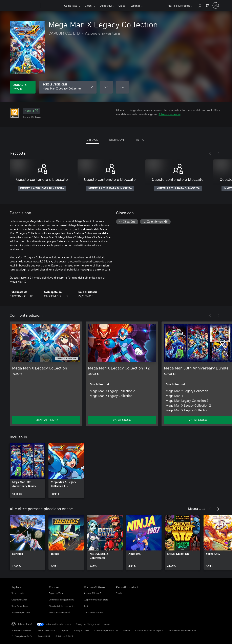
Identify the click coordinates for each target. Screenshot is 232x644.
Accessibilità (44, 636)
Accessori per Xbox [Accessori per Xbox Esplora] (21, 612)
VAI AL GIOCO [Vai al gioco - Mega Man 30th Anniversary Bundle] (198, 420)
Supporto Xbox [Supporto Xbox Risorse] (56, 593)
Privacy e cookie (81, 630)
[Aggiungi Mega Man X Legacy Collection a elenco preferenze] (106, 87)
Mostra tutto (197, 508)
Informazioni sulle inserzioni (182, 630)
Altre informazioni (170, 114)
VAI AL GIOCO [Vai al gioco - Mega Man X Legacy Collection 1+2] (122, 420)
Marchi (126, 630)
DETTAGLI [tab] (92, 140)
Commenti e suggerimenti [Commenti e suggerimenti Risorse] (62, 600)
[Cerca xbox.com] (199, 5)
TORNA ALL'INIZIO (46, 420)
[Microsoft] (25, 6)
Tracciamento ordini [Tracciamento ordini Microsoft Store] (93, 612)
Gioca (122, 6)
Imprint (65, 630)
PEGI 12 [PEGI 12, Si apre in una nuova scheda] (31, 111)
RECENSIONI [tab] (117, 140)
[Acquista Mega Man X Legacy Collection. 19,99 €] (23, 87)
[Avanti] (218, 153)
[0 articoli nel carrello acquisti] (207, 5)
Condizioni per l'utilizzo (106, 630)
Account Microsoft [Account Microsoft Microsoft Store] (92, 593)
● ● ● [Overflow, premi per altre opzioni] (122, 87)
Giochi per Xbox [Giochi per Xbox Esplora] (19, 600)
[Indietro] (210, 153)
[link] (27, 471)
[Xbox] (52, 6)
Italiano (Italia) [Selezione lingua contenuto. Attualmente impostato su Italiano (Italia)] (25, 624)
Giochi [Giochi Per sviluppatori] (119, 593)
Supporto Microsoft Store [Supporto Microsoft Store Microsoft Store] (96, 600)
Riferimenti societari (22, 630)
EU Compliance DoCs (22, 636)
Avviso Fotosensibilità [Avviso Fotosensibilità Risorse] (59, 612)
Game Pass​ (71, 6)
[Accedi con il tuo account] (216, 5)
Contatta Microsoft (46, 630)
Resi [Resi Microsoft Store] (86, 606)
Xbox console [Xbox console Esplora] (18, 593)
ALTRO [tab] (140, 140)
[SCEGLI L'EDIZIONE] (68, 87)
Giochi (88, 6)
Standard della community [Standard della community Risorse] (62, 606)
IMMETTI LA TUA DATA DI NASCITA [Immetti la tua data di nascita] (42, 188)
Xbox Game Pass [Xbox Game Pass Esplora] (20, 606)
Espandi (135, 6)
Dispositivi (106, 6)
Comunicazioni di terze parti (149, 630)
